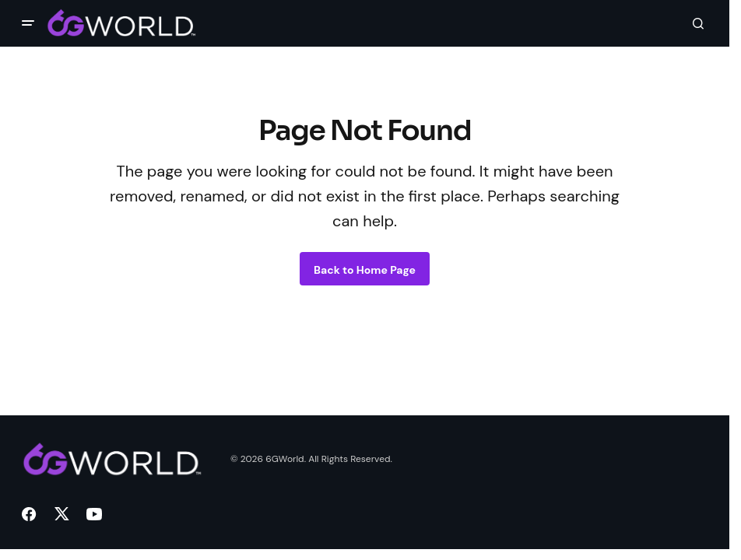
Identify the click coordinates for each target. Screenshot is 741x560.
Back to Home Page (365, 270)
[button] (28, 23)
